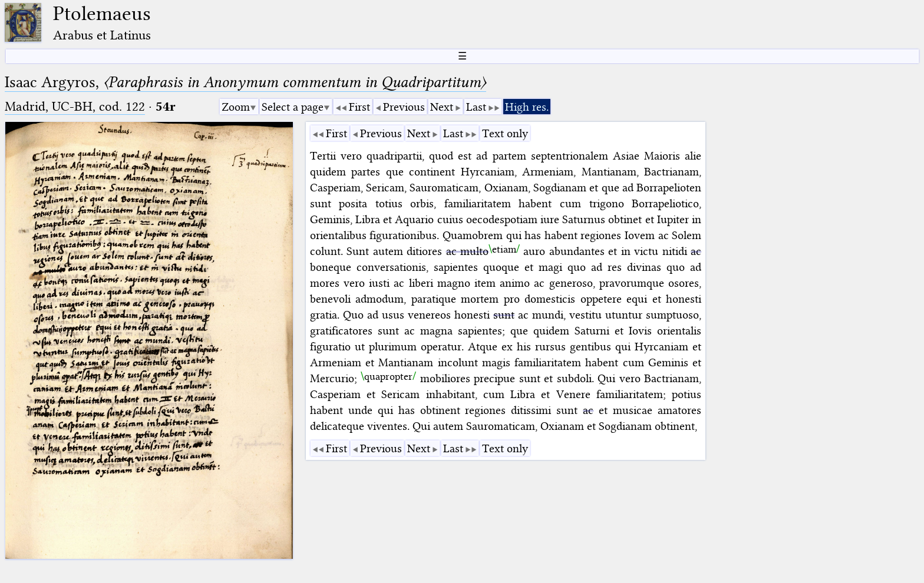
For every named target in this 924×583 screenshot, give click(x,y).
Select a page (293, 107)
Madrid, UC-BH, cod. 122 (75, 106)
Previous (404, 107)
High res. (527, 107)
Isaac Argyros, (245, 82)
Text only (505, 133)
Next (442, 107)
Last (476, 107)
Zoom (236, 107)
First (359, 107)
